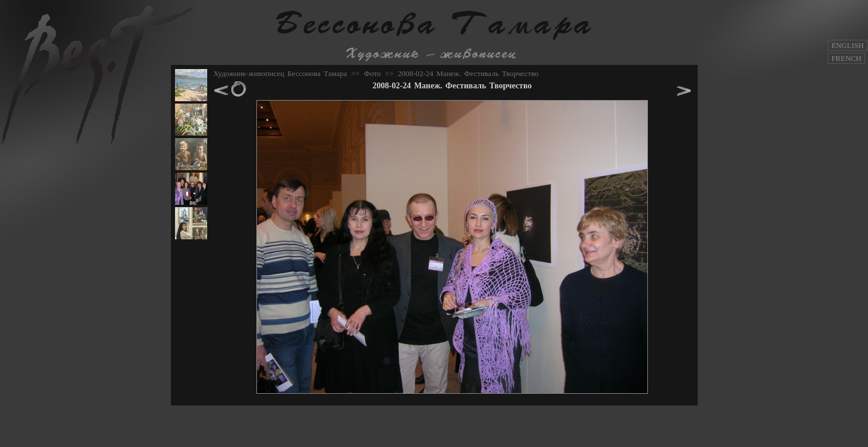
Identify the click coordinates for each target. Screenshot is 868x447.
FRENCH (846, 58)
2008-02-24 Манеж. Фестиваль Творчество (468, 73)
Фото (373, 73)
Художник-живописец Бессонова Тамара (280, 73)
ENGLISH (848, 45)
